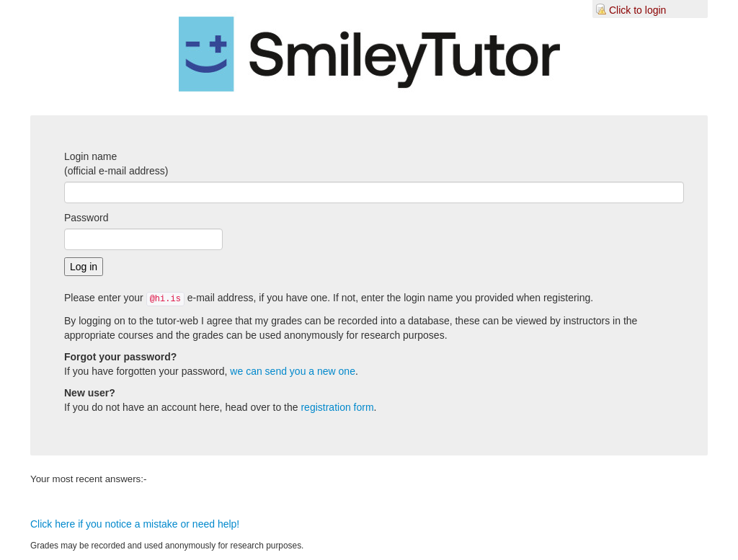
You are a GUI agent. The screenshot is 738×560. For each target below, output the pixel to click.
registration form (337, 407)
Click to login (637, 10)
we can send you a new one (293, 371)
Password (86, 218)
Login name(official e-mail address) (116, 164)
